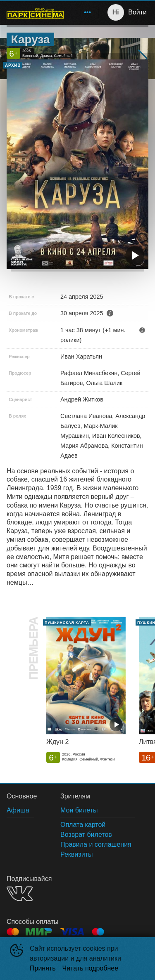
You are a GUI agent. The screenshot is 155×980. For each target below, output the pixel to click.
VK (20, 894)
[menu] (83, 12)
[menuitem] (88, 12)
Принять (43, 968)
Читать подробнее (91, 968)
